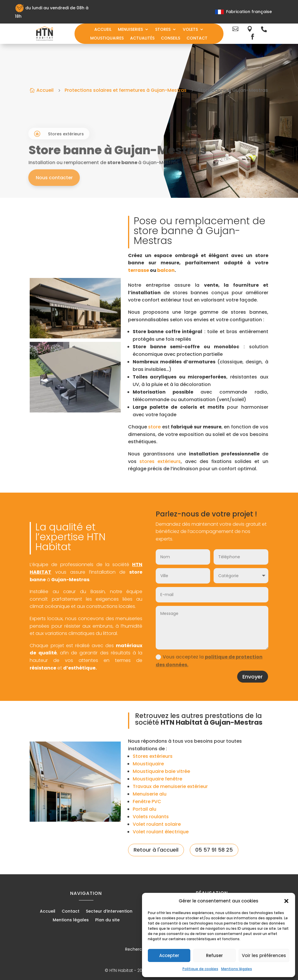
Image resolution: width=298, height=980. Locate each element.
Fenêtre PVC (147, 802)
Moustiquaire (148, 764)
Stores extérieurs (153, 756)
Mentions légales (237, 969)
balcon (166, 270)
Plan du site (107, 920)
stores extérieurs (160, 461)
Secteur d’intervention (109, 912)
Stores (163, 30)
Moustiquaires (107, 38)
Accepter (169, 955)
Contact (197, 38)
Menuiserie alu (150, 794)
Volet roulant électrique (161, 832)
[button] (286, 901)
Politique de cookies (200, 969)
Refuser (214, 955)
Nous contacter (81, 178)
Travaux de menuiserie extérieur (170, 786)
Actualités (142, 38)
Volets (190, 30)
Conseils (171, 38)
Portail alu (144, 809)
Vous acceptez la (209, 661)
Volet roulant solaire (157, 824)
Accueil (103, 30)
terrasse (139, 270)
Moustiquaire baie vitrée (161, 771)
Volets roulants (151, 817)
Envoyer (253, 677)
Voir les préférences (264, 955)
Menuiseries (130, 30)
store (154, 427)
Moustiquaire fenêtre (157, 779)
